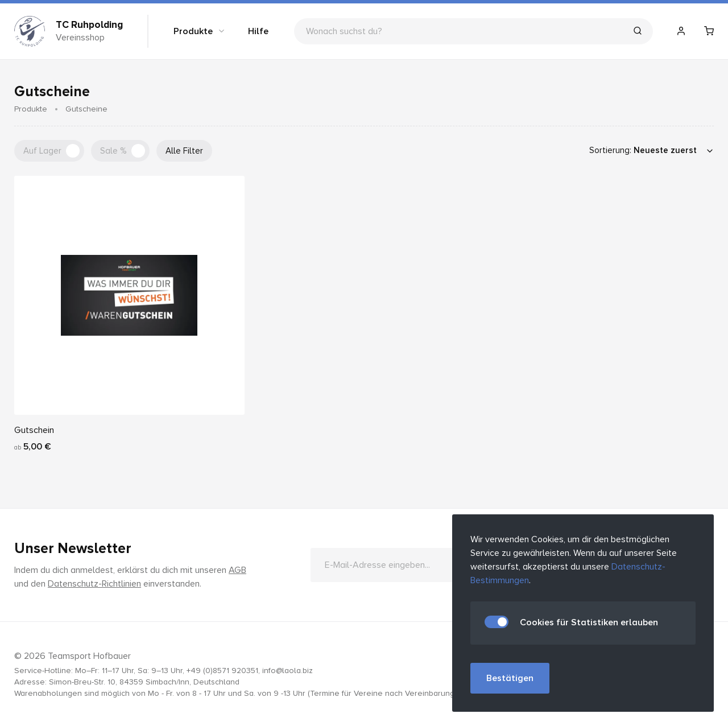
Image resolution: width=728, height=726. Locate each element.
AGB (237, 570)
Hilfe (258, 31)
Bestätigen (510, 678)
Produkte (200, 31)
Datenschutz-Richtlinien (94, 584)
